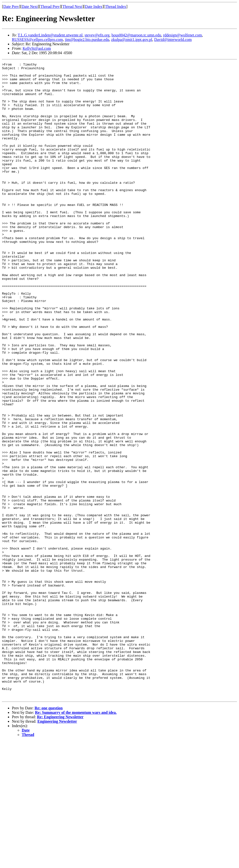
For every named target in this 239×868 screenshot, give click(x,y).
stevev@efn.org (97, 35)
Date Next (30, 7)
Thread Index (116, 7)
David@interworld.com (173, 40)
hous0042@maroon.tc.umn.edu (136, 35)
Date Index (94, 7)
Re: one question (49, 835)
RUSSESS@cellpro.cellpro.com (37, 40)
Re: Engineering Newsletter (60, 844)
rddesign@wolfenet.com (182, 35)
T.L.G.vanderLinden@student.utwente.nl (50, 35)
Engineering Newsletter (57, 848)
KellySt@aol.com (37, 48)
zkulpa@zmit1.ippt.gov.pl (132, 40)
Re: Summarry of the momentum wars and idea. (76, 840)
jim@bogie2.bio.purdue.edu (87, 40)
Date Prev (11, 7)
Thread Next (72, 7)
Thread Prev (50, 7)
